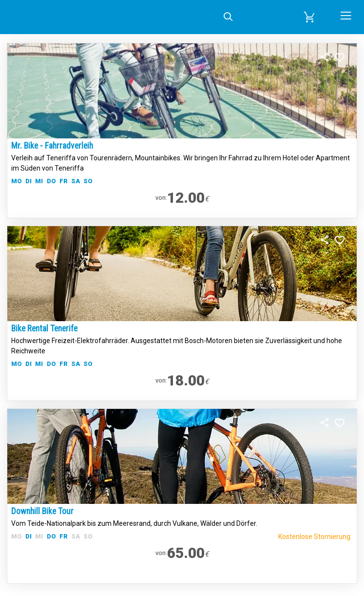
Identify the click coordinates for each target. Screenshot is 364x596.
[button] (310, 17)
